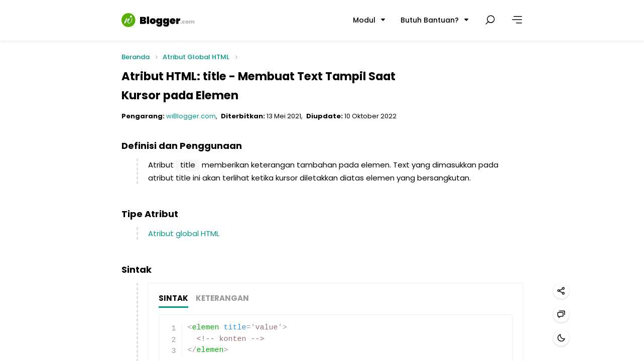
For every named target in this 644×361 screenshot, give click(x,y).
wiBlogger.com (191, 116)
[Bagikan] (561, 291)
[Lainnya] (517, 20)
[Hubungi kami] (561, 314)
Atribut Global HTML (196, 57)
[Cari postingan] (490, 20)
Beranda (136, 57)
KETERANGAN (222, 299)
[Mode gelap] (561, 338)
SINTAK (173, 299)
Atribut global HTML (184, 233)
